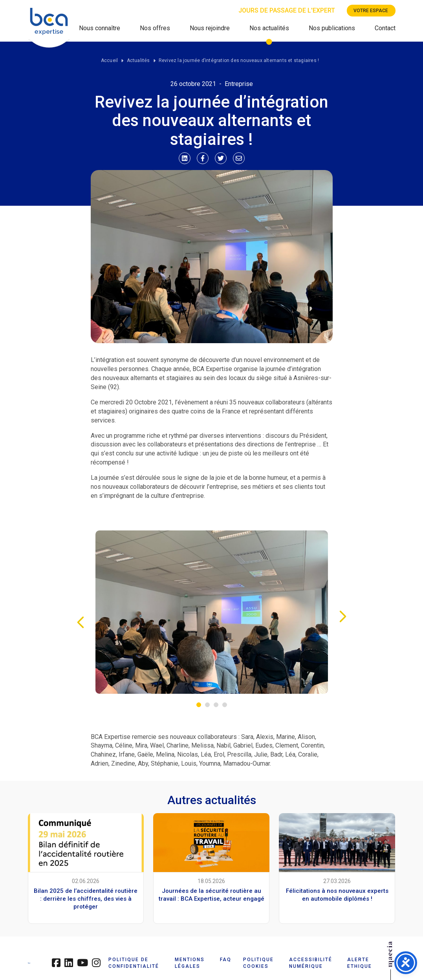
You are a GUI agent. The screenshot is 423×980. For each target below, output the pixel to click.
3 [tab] (216, 705)
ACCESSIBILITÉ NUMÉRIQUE (311, 963)
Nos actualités (269, 28)
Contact (385, 28)
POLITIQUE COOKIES (258, 963)
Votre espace (371, 11)
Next (343, 616)
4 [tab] (225, 705)
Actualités (138, 60)
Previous (81, 622)
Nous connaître (100, 28)
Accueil (109, 60)
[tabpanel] (212, 612)
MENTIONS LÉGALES (190, 963)
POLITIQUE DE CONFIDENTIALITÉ (134, 963)
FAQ (226, 960)
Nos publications (332, 28)
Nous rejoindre (210, 28)
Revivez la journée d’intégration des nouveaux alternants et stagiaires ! (239, 60)
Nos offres (155, 28)
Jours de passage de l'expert (287, 10)
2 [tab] (207, 705)
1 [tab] (199, 705)
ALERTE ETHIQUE (360, 963)
